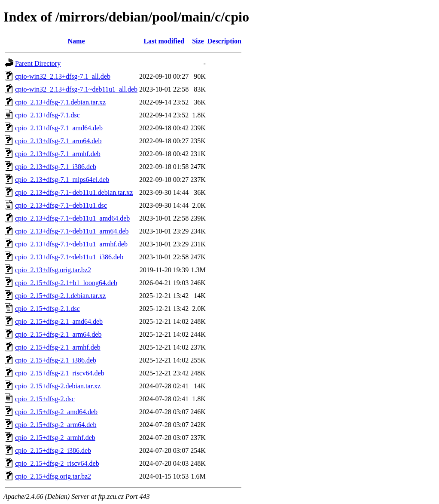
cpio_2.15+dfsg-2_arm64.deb (56, 425)
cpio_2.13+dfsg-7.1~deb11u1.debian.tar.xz (74, 192)
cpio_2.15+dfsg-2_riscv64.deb (57, 463)
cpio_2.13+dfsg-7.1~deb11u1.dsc (61, 205)
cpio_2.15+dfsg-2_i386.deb (53, 450)
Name (76, 41)
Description (224, 41)
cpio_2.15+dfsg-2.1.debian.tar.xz (60, 296)
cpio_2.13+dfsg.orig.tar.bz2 (53, 270)
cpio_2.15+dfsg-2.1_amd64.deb (59, 321)
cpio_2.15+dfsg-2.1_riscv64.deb (60, 373)
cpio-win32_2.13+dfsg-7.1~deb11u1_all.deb (76, 89)
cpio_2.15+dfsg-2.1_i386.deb (56, 360)
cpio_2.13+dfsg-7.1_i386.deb (56, 167)
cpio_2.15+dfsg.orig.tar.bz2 (53, 476)
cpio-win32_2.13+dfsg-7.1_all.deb (63, 76)
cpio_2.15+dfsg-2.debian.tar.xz (58, 386)
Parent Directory (38, 63)
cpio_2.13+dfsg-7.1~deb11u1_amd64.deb (72, 218)
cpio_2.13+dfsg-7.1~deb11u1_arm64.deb (72, 231)
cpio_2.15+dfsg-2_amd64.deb (56, 412)
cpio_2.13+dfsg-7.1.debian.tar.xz (60, 102)
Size (198, 41)
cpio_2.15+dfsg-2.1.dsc (47, 309)
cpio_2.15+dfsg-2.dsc (45, 399)
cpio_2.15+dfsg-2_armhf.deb (55, 438)
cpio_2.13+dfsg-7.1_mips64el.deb (62, 180)
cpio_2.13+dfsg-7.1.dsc (47, 115)
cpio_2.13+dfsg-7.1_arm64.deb (58, 141)
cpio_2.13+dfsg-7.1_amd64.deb (59, 128)
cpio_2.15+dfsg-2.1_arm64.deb (58, 334)
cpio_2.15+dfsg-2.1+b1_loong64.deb (66, 283)
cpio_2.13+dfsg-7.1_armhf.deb (58, 154)
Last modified (164, 41)
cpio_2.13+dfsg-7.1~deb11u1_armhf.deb (71, 244)
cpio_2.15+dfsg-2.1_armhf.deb (58, 347)
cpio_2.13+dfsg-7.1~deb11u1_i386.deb (69, 257)
